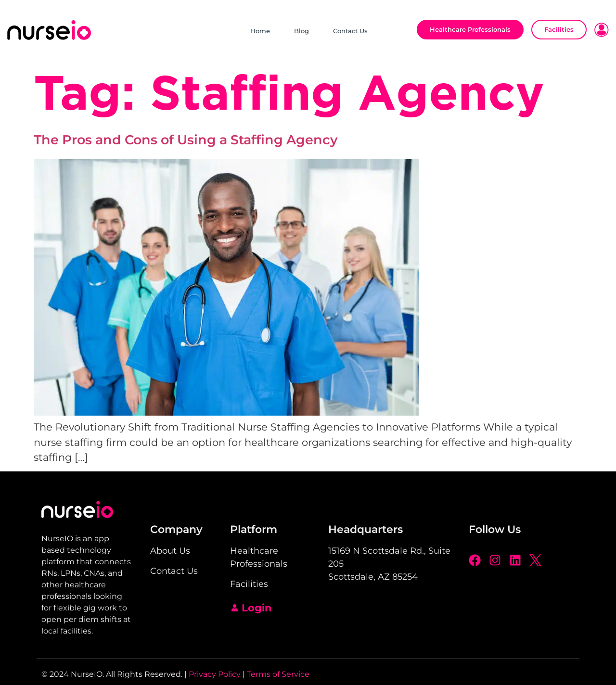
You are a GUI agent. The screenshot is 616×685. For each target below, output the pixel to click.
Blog (302, 31)
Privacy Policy (215, 674)
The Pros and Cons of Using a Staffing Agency (187, 140)
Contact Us (350, 31)
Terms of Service (278, 674)
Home (260, 31)
